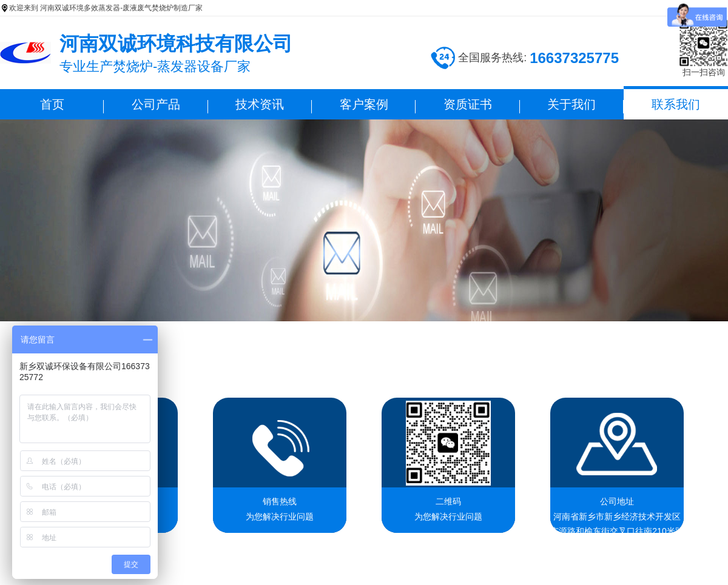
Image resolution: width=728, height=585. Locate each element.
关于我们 (571, 104)
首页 (52, 104)
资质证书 (468, 104)
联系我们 (676, 104)
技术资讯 (260, 104)
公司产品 (156, 104)
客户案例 (364, 104)
